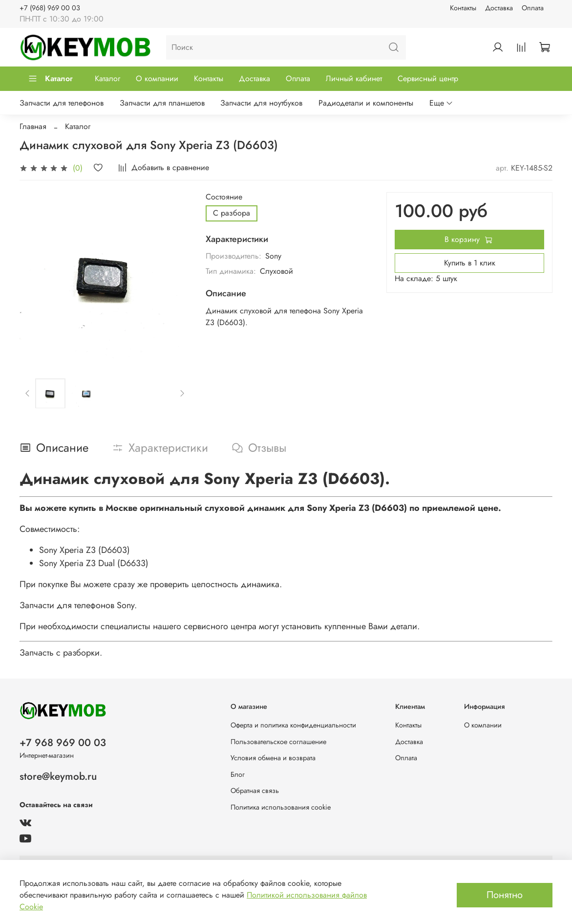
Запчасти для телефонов (62, 103)
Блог (238, 774)
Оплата (533, 8)
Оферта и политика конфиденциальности (293, 725)
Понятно (505, 895)
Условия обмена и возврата (273, 758)
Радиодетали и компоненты (366, 103)
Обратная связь (255, 791)
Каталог (50, 78)
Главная (33, 126)
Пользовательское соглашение (278, 742)
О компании (157, 78)
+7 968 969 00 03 (63, 743)
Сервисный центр (428, 78)
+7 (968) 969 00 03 (50, 8)
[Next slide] (182, 394)
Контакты (463, 8)
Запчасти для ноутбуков (261, 103)
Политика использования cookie (281, 807)
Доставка (499, 8)
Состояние (224, 197)
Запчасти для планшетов (162, 103)
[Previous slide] (28, 394)
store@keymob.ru (58, 776)
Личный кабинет (354, 78)
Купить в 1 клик (470, 263)
